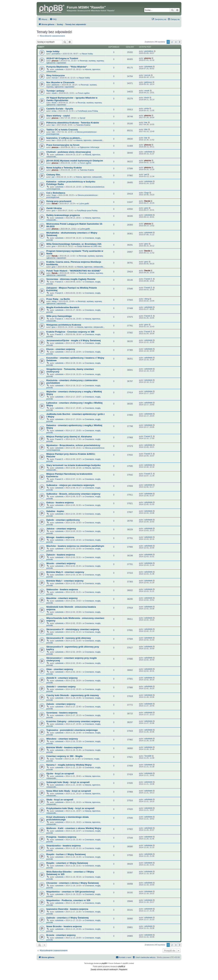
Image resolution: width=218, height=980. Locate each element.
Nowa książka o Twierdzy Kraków (64, 168)
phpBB (104, 963)
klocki (54, 103)
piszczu (55, 61)
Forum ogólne (84, 93)
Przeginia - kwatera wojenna (61, 837)
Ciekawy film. (53, 175)
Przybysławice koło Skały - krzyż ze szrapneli (70, 808)
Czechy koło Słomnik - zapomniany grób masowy (73, 695)
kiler (53, 132)
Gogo (54, 195)
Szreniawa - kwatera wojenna (62, 713)
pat (53, 177)
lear (53, 125)
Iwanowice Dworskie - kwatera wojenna (67, 909)
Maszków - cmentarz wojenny (62, 598)
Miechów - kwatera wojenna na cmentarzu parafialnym (75, 546)
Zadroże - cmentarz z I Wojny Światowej (67, 918)
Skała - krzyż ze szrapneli (60, 800)
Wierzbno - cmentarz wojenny (62, 739)
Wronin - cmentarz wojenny (61, 563)
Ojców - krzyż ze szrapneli (60, 774)
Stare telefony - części (58, 116)
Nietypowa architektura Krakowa (64, 325)
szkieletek (59, 69)
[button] (180, 42)
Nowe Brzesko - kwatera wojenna (64, 926)
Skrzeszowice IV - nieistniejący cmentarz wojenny (73, 629)
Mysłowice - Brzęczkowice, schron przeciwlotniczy (73, 445)
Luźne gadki (84, 203)
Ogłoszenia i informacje (89, 147)
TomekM (59, 759)
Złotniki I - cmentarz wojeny (61, 687)
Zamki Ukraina (54, 208)
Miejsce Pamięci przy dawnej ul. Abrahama (69, 437)
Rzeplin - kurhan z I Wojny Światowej (66, 854)
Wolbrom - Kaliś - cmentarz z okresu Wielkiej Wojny (74, 828)
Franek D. (59, 282)
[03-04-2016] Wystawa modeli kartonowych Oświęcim (75, 161)
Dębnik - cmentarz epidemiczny (63, 520)
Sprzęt (82, 118)
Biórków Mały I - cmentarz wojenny (65, 581)
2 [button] (172, 42)
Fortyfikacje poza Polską (88, 111)
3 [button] (176, 42)
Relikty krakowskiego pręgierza (63, 215)
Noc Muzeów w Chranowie (60, 82)
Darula (54, 203)
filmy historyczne (56, 75)
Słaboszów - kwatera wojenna (62, 589)
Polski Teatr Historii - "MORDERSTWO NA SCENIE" (74, 271)
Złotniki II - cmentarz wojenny (62, 678)
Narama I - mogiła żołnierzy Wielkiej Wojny (69, 765)
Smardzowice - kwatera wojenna (64, 846)
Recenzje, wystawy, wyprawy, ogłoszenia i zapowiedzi (72, 86)
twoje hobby (53, 51)
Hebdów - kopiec (55, 511)
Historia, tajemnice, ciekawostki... (90, 140)
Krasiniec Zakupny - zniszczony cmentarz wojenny (73, 721)
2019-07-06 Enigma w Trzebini (62, 58)
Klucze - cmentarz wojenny (61, 349)
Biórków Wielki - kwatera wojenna (64, 747)
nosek (54, 93)
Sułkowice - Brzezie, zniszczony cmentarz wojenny (73, 494)
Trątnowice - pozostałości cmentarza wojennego (72, 730)
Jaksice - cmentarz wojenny (61, 529)
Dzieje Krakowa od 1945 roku (89, 246)
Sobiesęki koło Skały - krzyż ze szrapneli (68, 782)
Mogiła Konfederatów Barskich (63, 307)
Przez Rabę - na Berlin (58, 299)
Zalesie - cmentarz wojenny (61, 704)
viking (54, 301)
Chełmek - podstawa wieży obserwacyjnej (69, 152)
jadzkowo (56, 85)
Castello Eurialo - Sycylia (60, 109)
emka (54, 111)
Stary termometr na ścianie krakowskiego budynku (73, 465)
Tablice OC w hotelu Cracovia (62, 130)
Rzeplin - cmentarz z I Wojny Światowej (67, 863)
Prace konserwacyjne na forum (63, 145)
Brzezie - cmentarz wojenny (61, 935)
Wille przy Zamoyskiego (59, 316)
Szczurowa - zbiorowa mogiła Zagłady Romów (71, 279)
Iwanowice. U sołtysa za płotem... (64, 138)
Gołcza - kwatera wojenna (60, 503)
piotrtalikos (56, 54)
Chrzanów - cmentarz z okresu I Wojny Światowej (73, 883)
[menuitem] (53, 19)
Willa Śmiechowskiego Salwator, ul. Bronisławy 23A (74, 244)
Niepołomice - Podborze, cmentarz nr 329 (68, 900)
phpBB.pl (122, 966)
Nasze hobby (87, 54)
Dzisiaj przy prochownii (59, 201)
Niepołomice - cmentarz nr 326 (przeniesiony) (71, 892)
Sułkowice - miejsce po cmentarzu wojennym (70, 485)
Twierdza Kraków (83, 125)
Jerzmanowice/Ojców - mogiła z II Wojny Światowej (73, 340)
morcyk (55, 78)
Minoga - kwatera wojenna (60, 537)
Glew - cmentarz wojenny (60, 669)
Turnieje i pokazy (55, 91)
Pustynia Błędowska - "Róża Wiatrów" (67, 67)
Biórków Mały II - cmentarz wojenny (65, 572)
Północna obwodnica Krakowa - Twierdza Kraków (73, 123)
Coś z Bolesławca (56, 193)
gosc (54, 210)
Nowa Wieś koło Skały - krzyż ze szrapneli (69, 791)
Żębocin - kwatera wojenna (61, 555)
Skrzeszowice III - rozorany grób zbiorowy (69, 638)
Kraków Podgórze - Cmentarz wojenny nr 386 (70, 332)
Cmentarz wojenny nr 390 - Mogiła (64, 756)
